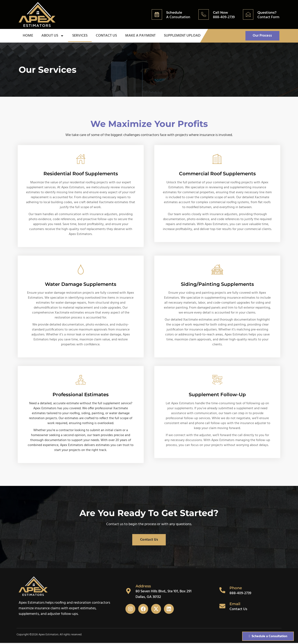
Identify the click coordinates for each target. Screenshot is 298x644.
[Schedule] (157, 14)
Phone (236, 589)
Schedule (174, 13)
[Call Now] (204, 14)
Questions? (267, 13)
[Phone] (222, 591)
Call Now (220, 13)
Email (235, 605)
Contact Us (106, 36)
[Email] (222, 607)
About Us (53, 36)
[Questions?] (248, 14)
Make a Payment (140, 36)
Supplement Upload (182, 36)
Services (80, 36)
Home (28, 36)
